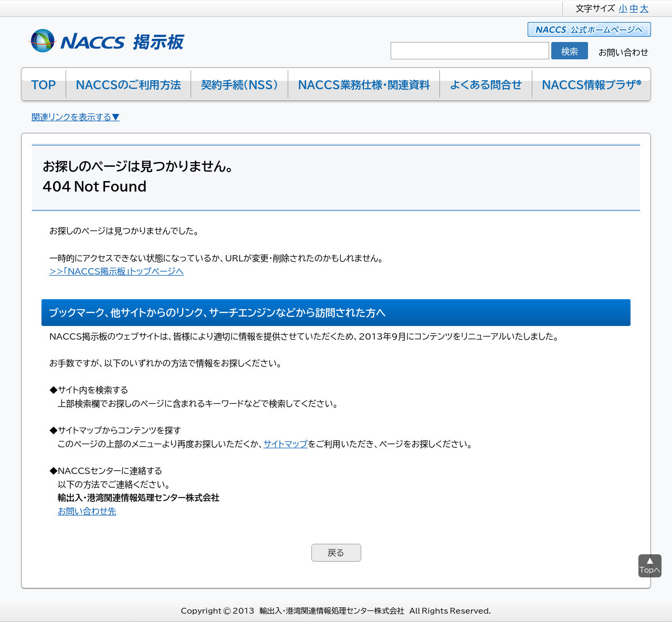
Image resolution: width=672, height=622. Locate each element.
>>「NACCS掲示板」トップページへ (117, 271)
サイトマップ (286, 444)
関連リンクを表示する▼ (76, 117)
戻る (336, 552)
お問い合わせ (623, 52)
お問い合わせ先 (87, 511)
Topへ (650, 570)
